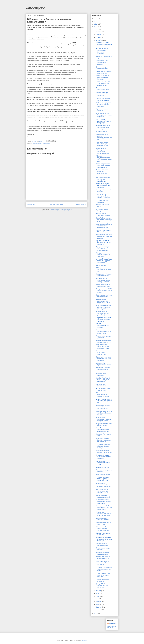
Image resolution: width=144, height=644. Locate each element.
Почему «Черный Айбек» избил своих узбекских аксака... (104, 236)
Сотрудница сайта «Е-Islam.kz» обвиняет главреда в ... (103, 446)
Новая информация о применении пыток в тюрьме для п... (103, 127)
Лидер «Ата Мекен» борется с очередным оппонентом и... (103, 440)
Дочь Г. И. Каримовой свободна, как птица (103, 285)
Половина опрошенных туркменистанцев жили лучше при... (104, 539)
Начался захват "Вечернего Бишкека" (103, 214)
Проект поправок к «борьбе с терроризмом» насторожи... (102, 172)
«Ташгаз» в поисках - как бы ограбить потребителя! (104, 353)
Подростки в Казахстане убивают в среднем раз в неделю (104, 307)
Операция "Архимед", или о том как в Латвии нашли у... (104, 44)
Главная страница (56, 205)
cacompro (35, 7)
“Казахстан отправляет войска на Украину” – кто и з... (103, 369)
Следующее (32, 205)
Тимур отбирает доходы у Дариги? (103, 337)
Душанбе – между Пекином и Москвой (103, 496)
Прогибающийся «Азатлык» (101, 374)
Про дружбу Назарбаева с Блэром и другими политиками (104, 261)
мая (97, 599)
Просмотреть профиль (111, 627)
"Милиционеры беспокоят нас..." (102, 385)
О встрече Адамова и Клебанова (103, 534)
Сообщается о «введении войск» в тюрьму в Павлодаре (103, 485)
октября (99, 37)
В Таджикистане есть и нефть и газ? (103, 523)
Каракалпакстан (37, 144)
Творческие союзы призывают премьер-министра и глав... (103, 144)
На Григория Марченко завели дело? (103, 389)
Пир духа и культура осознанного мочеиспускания (102, 249)
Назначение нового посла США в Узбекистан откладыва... (102, 51)
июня (98, 596)
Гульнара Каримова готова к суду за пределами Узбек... (103, 479)
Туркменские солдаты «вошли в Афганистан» (104, 451)
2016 (96, 24)
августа (99, 591)
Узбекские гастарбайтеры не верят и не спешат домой (104, 569)
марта (98, 604)
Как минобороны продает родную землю (104, 72)
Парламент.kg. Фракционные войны (103, 364)
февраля (99, 607)
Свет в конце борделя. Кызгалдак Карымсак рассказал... (103, 457)
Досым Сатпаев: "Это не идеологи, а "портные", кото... (104, 401)
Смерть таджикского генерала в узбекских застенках (103, 94)
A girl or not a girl (101, 265)
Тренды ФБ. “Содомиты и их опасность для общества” (104, 586)
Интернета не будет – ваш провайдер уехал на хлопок (103, 185)
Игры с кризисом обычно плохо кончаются (104, 296)
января (98, 610)
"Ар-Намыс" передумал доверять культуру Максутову (103, 105)
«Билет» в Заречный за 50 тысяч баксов (103, 231)
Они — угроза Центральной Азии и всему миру (103, 121)
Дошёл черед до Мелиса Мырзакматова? (104, 68)
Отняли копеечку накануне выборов (102, 519)
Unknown (112, 623)
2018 (96, 19)
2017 (96, 21)
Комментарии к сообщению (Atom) (62, 210)
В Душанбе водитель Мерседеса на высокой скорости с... (104, 115)
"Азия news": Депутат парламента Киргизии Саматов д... (103, 563)
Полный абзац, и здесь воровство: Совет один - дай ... (104, 220)
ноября (98, 35)
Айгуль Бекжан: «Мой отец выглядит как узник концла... (103, 84)
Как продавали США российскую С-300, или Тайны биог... (104, 508)
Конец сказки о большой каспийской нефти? (104, 275)
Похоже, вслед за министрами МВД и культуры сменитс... (103, 280)
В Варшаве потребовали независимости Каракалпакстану (104, 226)
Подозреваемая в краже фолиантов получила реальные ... (104, 359)
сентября (99, 40)
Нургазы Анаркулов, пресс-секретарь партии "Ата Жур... (102, 491)
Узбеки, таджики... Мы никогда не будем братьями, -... (103, 575)
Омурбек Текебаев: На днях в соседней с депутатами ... (103, 380)
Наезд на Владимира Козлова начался (103, 553)
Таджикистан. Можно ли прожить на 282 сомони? (103, 62)
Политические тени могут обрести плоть (104, 424)
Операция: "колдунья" (103, 467)
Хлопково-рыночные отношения (102, 580)
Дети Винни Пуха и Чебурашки (102, 210)
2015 (96, 27)
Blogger (84, 640)
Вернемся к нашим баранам (102, 110)
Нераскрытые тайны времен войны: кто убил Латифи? (102, 313)
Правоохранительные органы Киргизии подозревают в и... (103, 407)
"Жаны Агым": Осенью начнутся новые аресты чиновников (103, 529)
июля (98, 593)
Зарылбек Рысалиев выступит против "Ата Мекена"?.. (103, 242)
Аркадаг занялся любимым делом (102, 544)
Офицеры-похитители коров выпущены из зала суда (103, 255)
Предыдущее (81, 205)
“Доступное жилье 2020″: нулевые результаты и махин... (104, 291)
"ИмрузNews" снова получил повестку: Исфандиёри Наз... (103, 430)
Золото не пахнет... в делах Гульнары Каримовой (102, 77)
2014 (96, 30)
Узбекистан (46, 144)
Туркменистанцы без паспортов (102, 201)
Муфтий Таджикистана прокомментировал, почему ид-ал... (103, 166)
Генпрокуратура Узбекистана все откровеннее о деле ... (104, 301)
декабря (99, 32)
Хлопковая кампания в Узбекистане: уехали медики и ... (103, 502)
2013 (96, 613)
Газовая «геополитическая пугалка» (102, 325)
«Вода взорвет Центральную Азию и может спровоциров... (103, 514)
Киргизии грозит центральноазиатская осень (103, 463)
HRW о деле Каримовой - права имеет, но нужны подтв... (104, 270)
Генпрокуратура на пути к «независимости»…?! (104, 341)
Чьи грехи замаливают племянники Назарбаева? (103, 179)
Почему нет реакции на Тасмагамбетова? (103, 89)
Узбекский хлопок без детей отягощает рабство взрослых (103, 395)
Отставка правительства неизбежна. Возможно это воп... (104, 413)
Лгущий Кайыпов (101, 132)
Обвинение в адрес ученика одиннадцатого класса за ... (104, 137)
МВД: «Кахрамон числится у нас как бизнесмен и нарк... (103, 346)
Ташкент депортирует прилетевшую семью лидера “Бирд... (103, 332)
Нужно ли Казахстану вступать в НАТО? (103, 558)
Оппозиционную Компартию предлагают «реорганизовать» (102, 151)
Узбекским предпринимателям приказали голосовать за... (104, 159)
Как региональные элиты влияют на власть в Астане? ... (104, 319)
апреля (98, 602)
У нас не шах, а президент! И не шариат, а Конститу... (103, 196)
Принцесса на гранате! (103, 474)
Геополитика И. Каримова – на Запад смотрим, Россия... (103, 419)
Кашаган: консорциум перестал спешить (103, 99)
